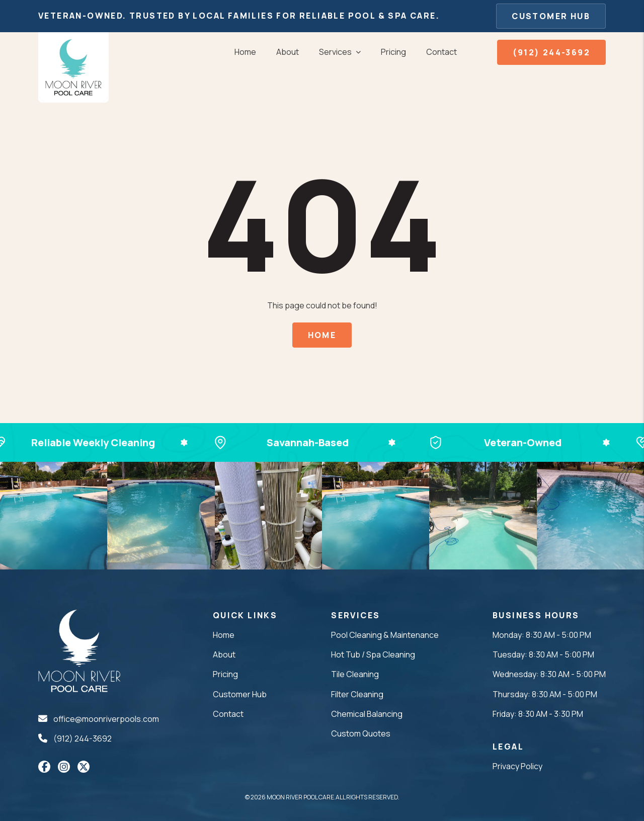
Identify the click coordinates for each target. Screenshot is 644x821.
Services (335, 52)
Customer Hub (551, 16)
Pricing (393, 52)
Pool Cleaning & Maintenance (385, 635)
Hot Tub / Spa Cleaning (373, 654)
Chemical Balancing (367, 714)
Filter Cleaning (357, 694)
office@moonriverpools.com (106, 719)
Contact (441, 52)
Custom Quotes (361, 733)
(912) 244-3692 (551, 52)
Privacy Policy (517, 766)
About (288, 52)
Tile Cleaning (355, 674)
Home (245, 52)
